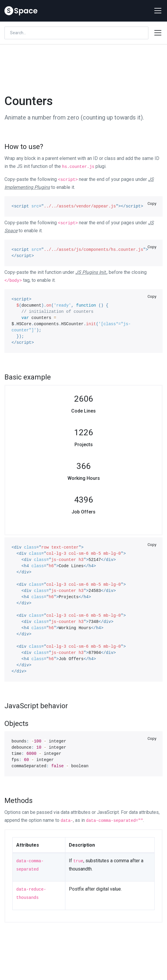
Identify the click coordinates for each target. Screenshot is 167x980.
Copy (152, 203)
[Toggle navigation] (156, 11)
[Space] (21, 11)
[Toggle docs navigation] (158, 33)
